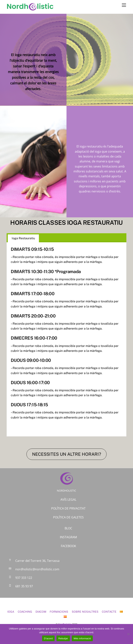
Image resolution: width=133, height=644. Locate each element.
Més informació (82, 638)
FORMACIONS (59, 612)
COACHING (25, 612)
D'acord (48, 638)
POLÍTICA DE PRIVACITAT (68, 508)
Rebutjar (63, 638)
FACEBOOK (68, 546)
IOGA (11, 612)
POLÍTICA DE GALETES (68, 517)
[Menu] (124, 5)
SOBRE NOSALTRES (85, 612)
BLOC (68, 528)
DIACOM (41, 612)
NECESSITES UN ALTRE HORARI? (67, 454)
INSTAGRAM (68, 537)
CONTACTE (109, 612)
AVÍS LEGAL (68, 500)
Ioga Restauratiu (23, 238)
